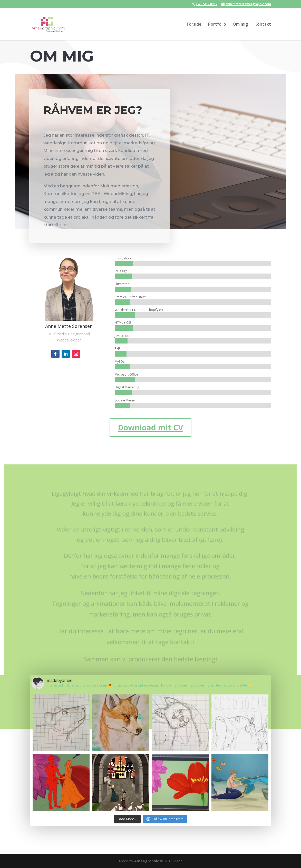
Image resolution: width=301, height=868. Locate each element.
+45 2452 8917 (207, 4)
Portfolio (217, 25)
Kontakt (263, 25)
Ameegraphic (147, 861)
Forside (194, 25)
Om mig (240, 25)
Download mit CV (150, 427)
